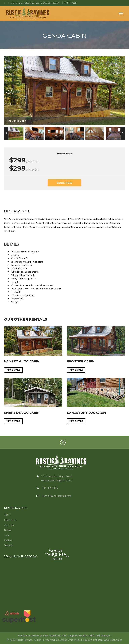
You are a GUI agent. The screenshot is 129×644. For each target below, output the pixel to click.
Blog (6, 535)
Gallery (8, 530)
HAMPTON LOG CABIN (22, 361)
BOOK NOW (65, 183)
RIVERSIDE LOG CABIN (22, 413)
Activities (9, 525)
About (7, 515)
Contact (8, 540)
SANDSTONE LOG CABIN (87, 413)
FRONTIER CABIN (81, 361)
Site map (8, 545)
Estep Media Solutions (109, 640)
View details (13, 370)
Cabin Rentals (11, 520)
